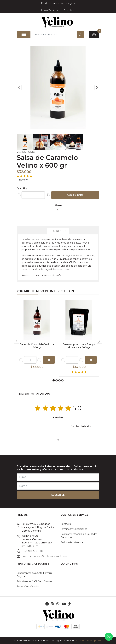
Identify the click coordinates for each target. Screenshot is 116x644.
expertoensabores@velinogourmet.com (44, 556)
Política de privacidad (72, 542)
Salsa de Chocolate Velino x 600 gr (37, 346)
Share (58, 205)
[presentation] (19, 87)
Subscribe (58, 495)
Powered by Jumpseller (88, 641)
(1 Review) (22, 180)
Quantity (22, 188)
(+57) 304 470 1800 (33, 551)
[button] (69, 10)
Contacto (66, 524)
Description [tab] (58, 231)
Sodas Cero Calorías (28, 586)
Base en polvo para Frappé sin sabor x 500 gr (79, 346)
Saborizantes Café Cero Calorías (35, 581)
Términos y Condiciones (74, 529)
